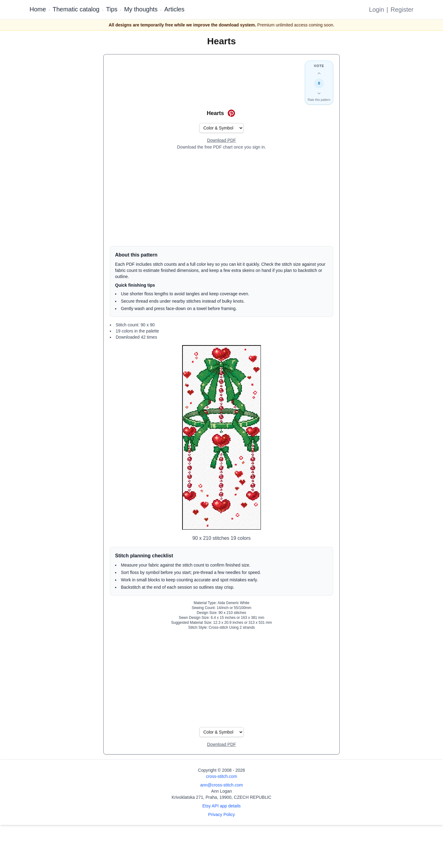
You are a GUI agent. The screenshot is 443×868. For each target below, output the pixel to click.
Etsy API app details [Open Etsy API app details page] (222, 806)
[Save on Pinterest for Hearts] (231, 113)
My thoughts (141, 9)
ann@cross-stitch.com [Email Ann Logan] (222, 785)
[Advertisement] (221, 198)
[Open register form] (221, 141)
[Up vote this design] (319, 74)
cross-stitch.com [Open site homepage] (221, 776)
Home (38, 9)
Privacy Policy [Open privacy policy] (221, 814)
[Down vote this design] (319, 93)
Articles (174, 9)
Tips (112, 9)
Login (376, 10)
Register (402, 10)
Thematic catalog (76, 9)
